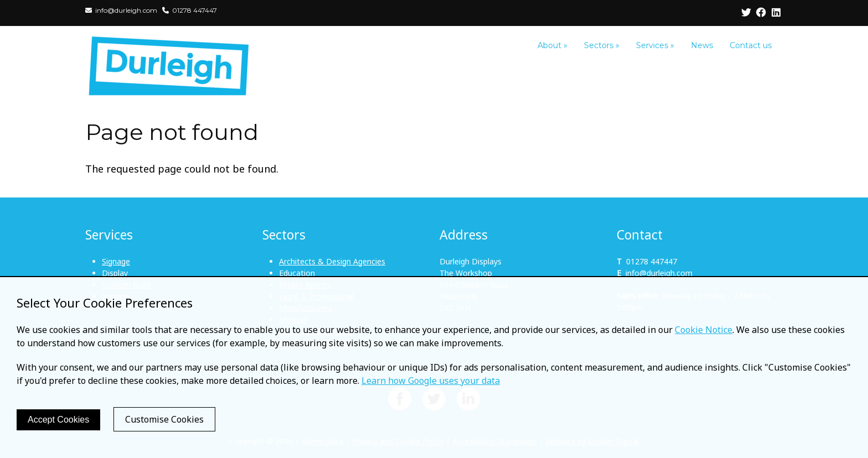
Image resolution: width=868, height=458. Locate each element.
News (702, 45)
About (552, 45)
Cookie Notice (704, 330)
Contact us (751, 45)
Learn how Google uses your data (431, 381)
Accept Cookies (58, 420)
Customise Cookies (164, 419)
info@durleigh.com (659, 273)
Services (655, 45)
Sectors (602, 45)
